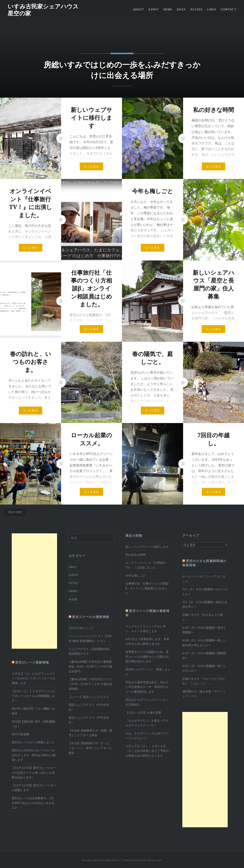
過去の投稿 (15, 512)
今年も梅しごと (136, 575)
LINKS (212, 9)
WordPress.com (152, 860)
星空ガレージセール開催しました (33, 742)
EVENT (154, 9)
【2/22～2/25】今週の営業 (143, 713)
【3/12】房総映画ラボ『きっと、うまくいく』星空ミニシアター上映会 (90, 748)
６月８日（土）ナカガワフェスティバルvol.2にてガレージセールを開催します (34, 678)
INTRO (73, 583)
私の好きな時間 (136, 555)
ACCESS (197, 9)
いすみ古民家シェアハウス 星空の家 (46, 10)
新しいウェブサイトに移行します (147, 547)
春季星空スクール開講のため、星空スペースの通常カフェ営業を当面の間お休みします (147, 657)
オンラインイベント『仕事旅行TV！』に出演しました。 (146, 565)
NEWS (168, 9)
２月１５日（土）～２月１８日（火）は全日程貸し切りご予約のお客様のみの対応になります (147, 751)
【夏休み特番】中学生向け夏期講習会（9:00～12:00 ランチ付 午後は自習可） (90, 666)
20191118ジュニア (81, 628)
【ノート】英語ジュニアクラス (89, 697)
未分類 (73, 599)
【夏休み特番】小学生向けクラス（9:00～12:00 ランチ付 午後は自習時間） (90, 684)
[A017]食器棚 (20, 734)
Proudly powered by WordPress (101, 860)
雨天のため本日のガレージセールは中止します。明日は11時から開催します (34, 755)
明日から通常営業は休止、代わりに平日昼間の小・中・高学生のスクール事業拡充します (147, 687)
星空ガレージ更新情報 (32, 662)
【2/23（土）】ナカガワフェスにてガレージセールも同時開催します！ (34, 696)
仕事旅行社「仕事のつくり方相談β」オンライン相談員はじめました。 (147, 588)
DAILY (181, 9)
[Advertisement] (34, 591)
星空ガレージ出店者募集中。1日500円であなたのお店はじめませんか (33, 803)
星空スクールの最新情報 (91, 617)
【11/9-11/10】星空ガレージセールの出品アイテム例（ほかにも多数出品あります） (34, 772)
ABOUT (139, 9)
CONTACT (229, 9)
